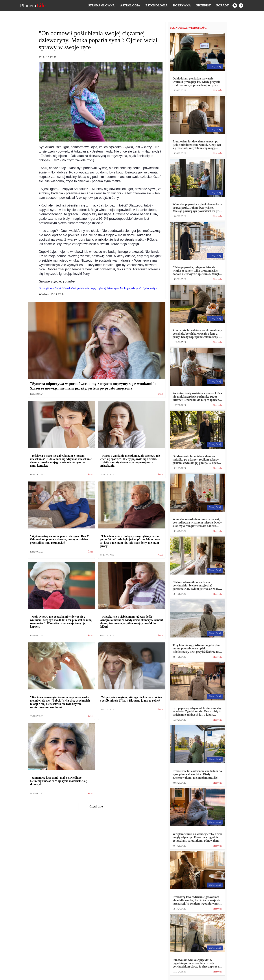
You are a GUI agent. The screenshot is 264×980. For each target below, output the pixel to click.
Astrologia (130, 5)
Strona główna (101, 5)
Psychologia (156, 5)
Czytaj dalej (96, 806)
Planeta (33, 6)
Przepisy (204, 5)
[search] (241, 6)
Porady (223, 5)
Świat (161, 394)
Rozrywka (182, 5)
